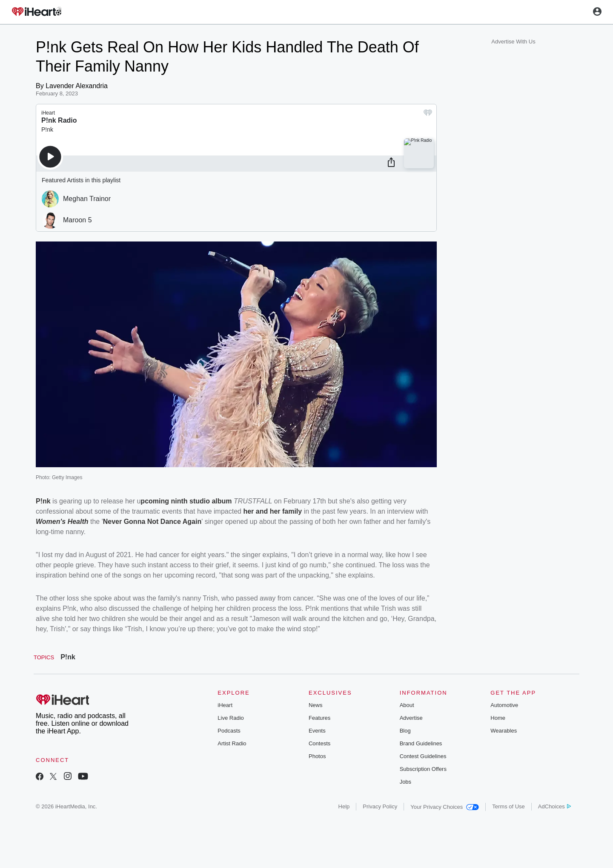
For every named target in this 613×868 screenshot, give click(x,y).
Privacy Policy (380, 806)
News (316, 705)
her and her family (272, 511)
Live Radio (231, 718)
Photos (317, 756)
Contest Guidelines (423, 756)
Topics (44, 657)
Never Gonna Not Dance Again (152, 522)
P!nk (43, 501)
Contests (319, 743)
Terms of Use (508, 806)
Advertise (411, 718)
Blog (405, 731)
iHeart (225, 705)
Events (317, 731)
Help (344, 806)
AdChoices (554, 806)
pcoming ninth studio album (186, 501)
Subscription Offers (423, 769)
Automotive (504, 705)
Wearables (504, 731)
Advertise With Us (513, 42)
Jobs (405, 782)
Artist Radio (232, 743)
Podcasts (229, 731)
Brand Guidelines (421, 743)
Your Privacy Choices (445, 807)
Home (498, 718)
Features (319, 718)
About (407, 705)
